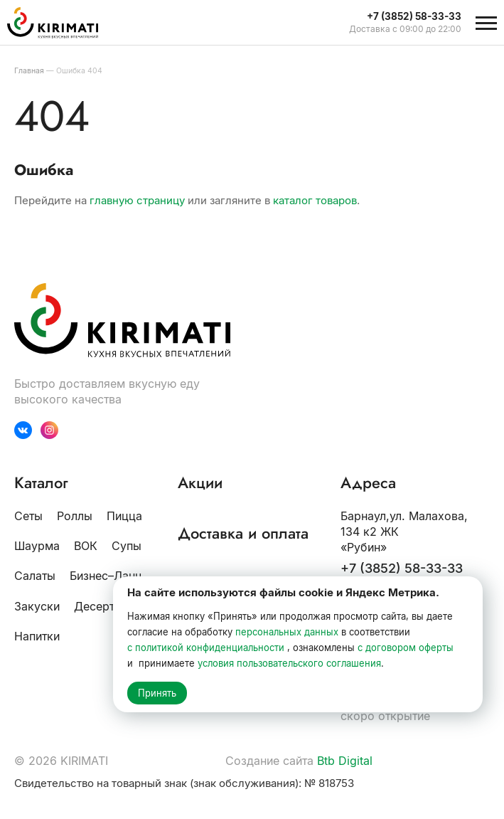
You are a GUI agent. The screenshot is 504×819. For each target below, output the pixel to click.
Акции (200, 483)
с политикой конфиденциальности (206, 648)
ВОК (86, 546)
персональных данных (287, 632)
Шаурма (37, 546)
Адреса (368, 483)
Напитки (37, 636)
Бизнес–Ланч (106, 576)
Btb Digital (345, 761)
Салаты (35, 576)
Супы (127, 546)
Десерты (98, 606)
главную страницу (137, 200)
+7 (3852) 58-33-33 (402, 568)
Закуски (37, 606)
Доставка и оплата (243, 533)
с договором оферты (406, 648)
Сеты (28, 516)
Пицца (124, 516)
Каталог (41, 483)
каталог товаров (315, 200)
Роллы (75, 516)
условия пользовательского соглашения (289, 663)
